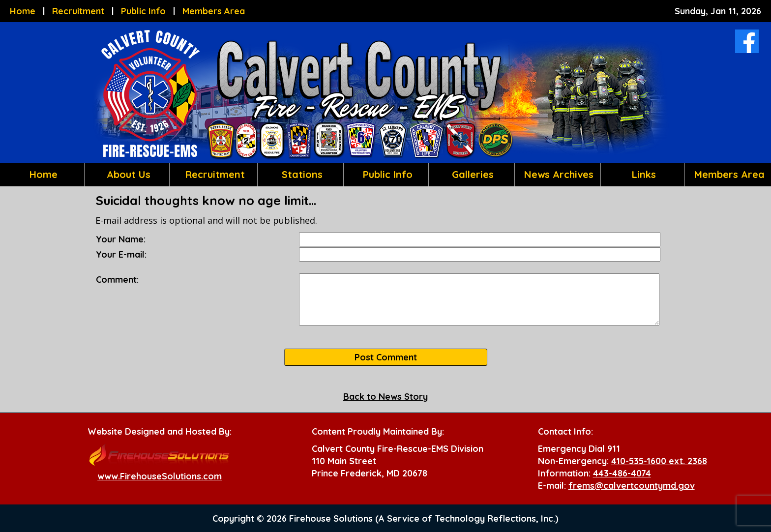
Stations (301, 174)
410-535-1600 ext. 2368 (659, 461)
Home (23, 11)
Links (642, 174)
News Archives (557, 174)
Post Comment (386, 357)
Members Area (214, 11)
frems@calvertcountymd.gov (632, 486)
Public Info (143, 11)
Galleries (471, 174)
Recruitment (78, 11)
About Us (127, 174)
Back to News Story (385, 397)
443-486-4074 (622, 473)
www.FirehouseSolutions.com (160, 476)
